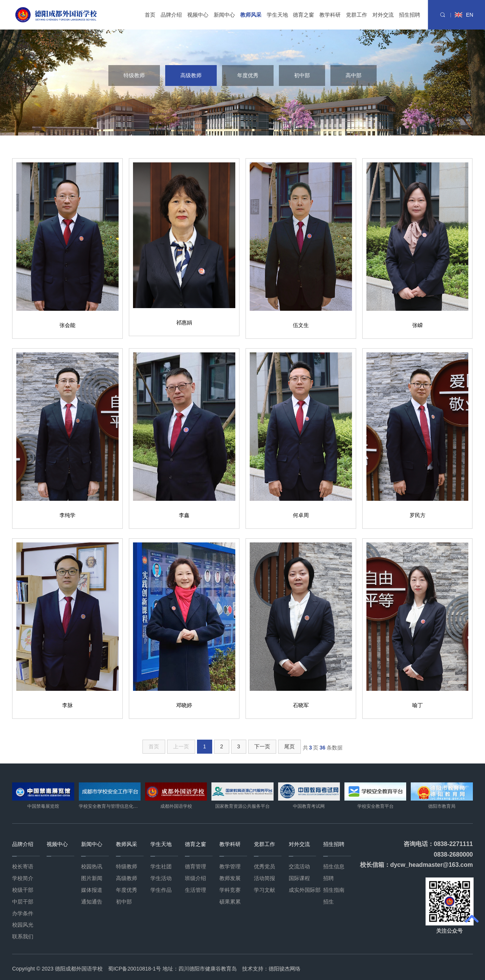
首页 (150, 15)
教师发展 (230, 878)
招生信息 (334, 866)
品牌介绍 (171, 15)
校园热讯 (92, 866)
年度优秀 (248, 75)
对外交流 (383, 15)
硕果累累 (230, 902)
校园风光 (23, 925)
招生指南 (334, 890)
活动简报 (264, 878)
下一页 (262, 746)
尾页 (289, 746)
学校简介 (23, 878)
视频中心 (198, 15)
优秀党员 (264, 866)
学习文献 (264, 890)
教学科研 (330, 15)
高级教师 (191, 75)
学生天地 (277, 15)
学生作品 (161, 890)
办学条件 (23, 913)
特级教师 (134, 75)
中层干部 (23, 902)
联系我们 (23, 936)
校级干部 (23, 890)
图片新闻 (92, 878)
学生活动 (161, 878)
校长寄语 (23, 866)
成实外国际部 (305, 890)
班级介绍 (196, 878)
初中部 (302, 75)
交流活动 (299, 866)
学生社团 (161, 866)
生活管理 (196, 890)
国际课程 (299, 878)
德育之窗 (304, 15)
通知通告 (92, 902)
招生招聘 (410, 15)
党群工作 (357, 15)
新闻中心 (224, 15)
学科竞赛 (230, 890)
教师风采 (251, 15)
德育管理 (196, 866)
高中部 (354, 75)
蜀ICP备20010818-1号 (135, 969)
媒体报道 (92, 890)
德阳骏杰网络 (285, 969)
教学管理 (230, 866)
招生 (329, 902)
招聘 (329, 878)
